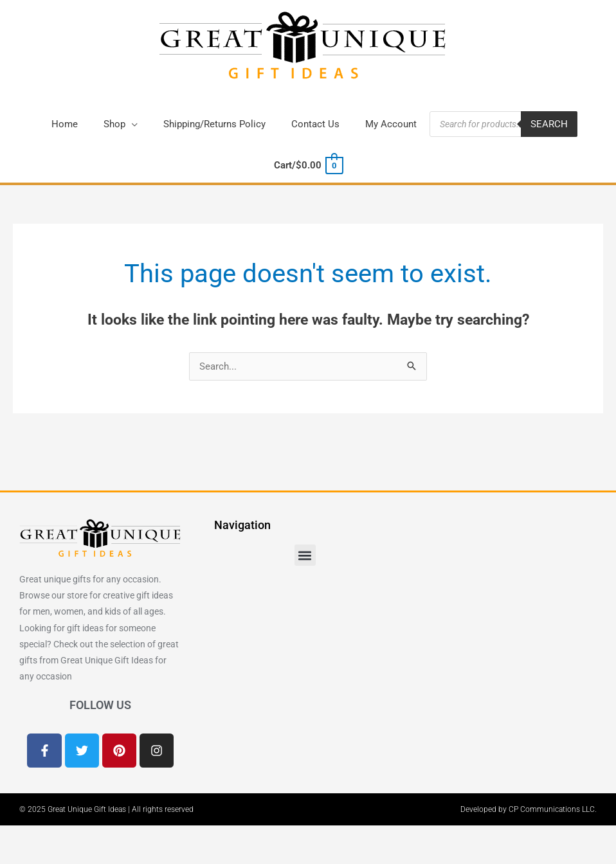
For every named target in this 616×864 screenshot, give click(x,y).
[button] (121, 124)
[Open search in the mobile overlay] (503, 124)
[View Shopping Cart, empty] (308, 165)
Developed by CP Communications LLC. (529, 809)
